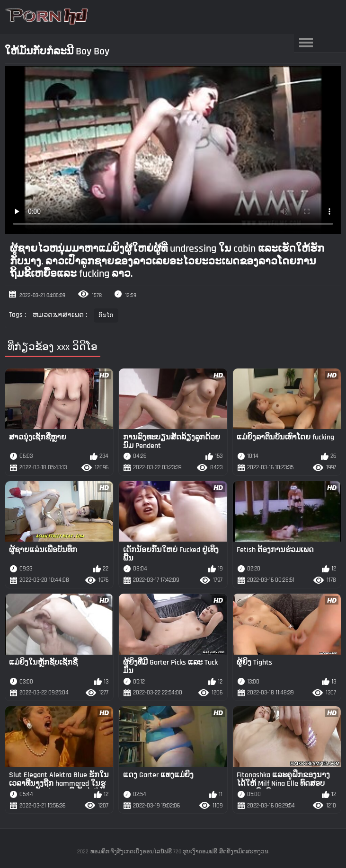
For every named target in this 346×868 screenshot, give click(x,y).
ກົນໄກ (106, 315)
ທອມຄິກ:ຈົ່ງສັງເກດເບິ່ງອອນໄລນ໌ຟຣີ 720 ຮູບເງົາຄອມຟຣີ (154, 852)
